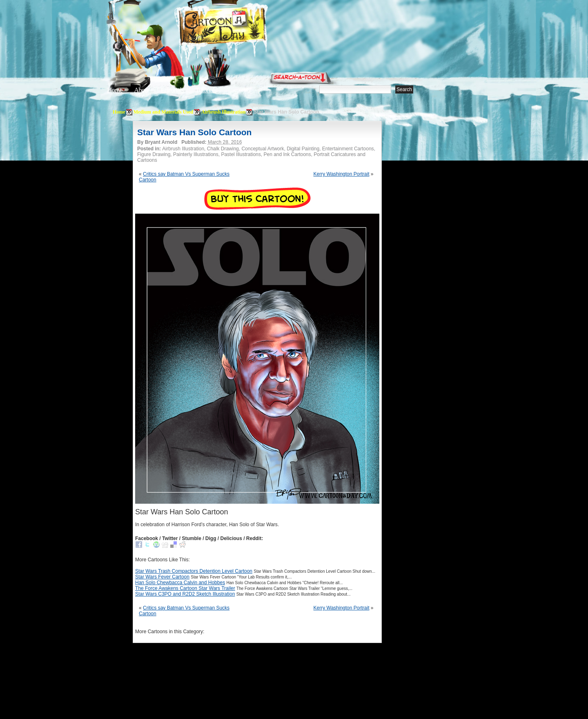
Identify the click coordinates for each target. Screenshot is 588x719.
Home (115, 90)
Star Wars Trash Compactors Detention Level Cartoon (194, 571)
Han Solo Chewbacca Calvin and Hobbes (180, 583)
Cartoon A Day (243, 27)
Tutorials (206, 90)
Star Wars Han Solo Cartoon (194, 132)
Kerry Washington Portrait (342, 174)
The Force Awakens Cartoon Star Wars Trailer (185, 588)
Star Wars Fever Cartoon (162, 577)
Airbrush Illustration (223, 112)
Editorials (172, 90)
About (142, 90)
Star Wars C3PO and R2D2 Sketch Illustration (185, 594)
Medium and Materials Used (163, 112)
